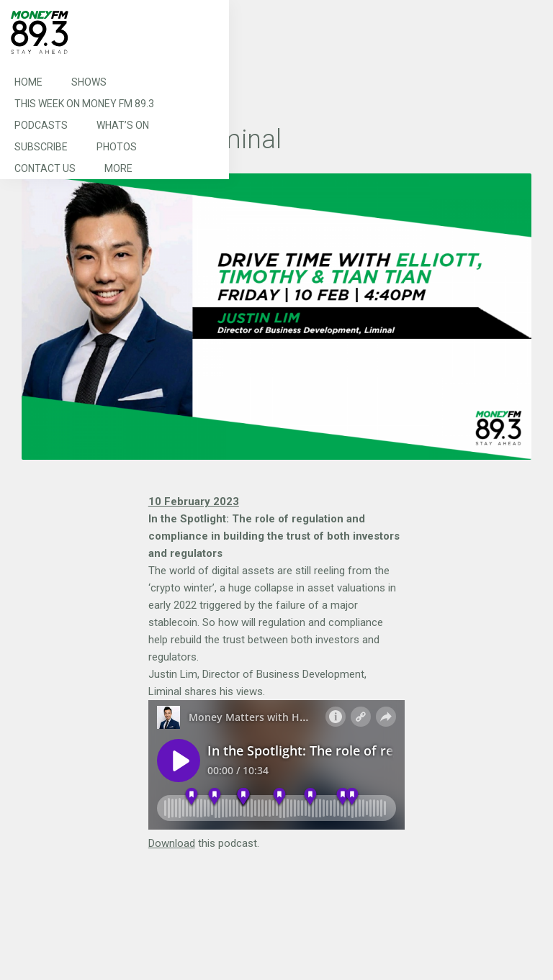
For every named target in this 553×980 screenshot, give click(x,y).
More (118, 168)
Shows (89, 82)
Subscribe (41, 147)
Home (28, 82)
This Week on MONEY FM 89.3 (84, 104)
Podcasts (41, 125)
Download (172, 843)
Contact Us (45, 168)
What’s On (123, 125)
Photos (117, 147)
